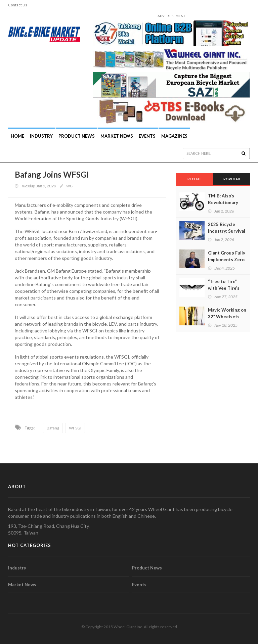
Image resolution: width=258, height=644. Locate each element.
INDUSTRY (41, 136)
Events (147, 136)
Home (17, 136)
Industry (17, 568)
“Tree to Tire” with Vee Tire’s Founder (224, 288)
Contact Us (18, 5)
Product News (77, 136)
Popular (232, 179)
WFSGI (75, 428)
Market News (117, 136)
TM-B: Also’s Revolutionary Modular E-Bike (224, 202)
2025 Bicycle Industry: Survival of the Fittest (227, 231)
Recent (195, 179)
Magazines (174, 136)
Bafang (53, 428)
